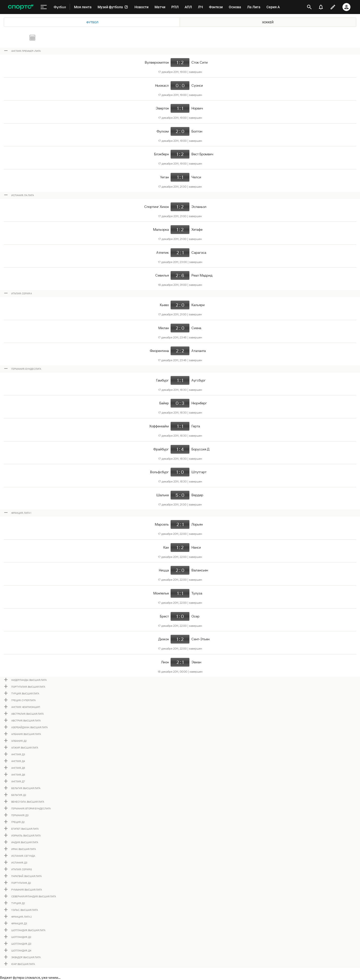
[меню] (44, 7)
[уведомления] (321, 7)
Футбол (92, 22)
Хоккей (268, 22)
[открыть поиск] (309, 7)
